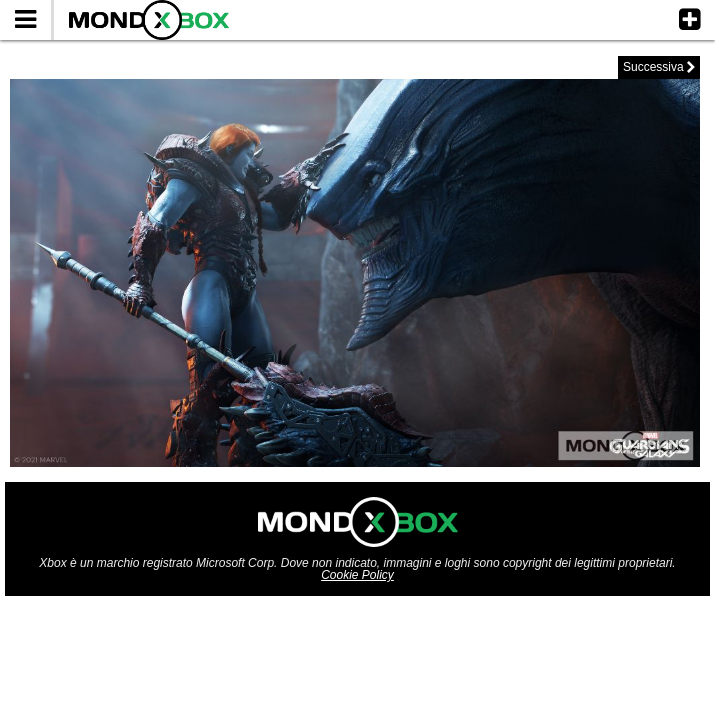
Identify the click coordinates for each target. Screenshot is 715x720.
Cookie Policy (357, 575)
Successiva (659, 67)
